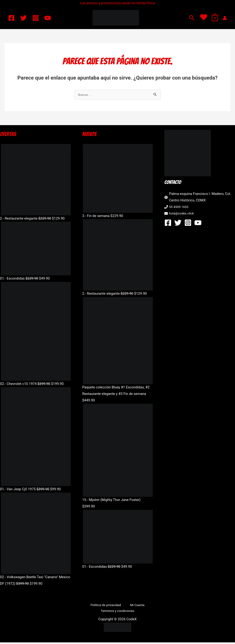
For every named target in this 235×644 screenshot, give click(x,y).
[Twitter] (23, 18)
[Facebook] (11, 18)
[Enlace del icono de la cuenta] (225, 18)
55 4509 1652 (180, 207)
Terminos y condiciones (118, 612)
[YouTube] (48, 18)
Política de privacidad (107, 606)
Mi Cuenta (135, 606)
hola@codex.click (183, 214)
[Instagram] (36, 18)
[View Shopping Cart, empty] (215, 18)
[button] (192, 18)
